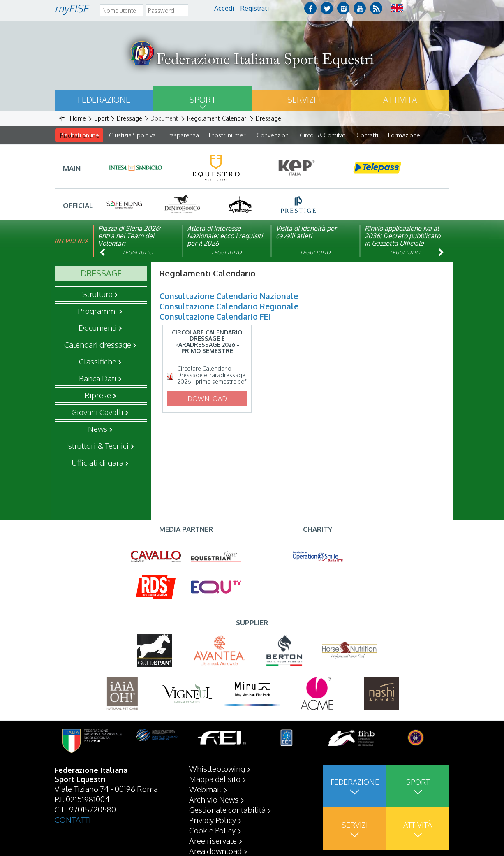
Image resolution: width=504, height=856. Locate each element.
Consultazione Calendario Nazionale (229, 296)
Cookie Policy (212, 830)
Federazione (104, 100)
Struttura (97, 294)
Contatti (367, 135)
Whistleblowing (217, 768)
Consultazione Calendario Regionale (229, 306)
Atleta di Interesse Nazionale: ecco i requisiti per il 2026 (225, 236)
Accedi (224, 8)
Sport (203, 100)
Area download (215, 851)
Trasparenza (182, 135)
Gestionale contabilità (227, 810)
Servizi (302, 100)
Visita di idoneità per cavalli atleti (306, 232)
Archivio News (214, 799)
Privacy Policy (213, 820)
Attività (400, 100)
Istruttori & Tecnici (97, 446)
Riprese (98, 395)
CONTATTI (73, 819)
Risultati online (79, 135)
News (98, 429)
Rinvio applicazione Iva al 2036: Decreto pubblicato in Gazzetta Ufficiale (402, 236)
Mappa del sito (215, 779)
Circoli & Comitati (323, 135)
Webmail (205, 789)
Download (207, 399)
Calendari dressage (98, 345)
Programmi (97, 311)
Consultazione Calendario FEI (215, 317)
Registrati (255, 8)
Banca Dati (98, 378)
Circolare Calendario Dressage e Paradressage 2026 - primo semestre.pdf (212, 376)
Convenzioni (273, 135)
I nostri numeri (228, 135)
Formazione (404, 135)
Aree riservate (213, 840)
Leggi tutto (138, 253)
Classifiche (98, 362)
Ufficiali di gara (97, 463)
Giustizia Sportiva (132, 135)
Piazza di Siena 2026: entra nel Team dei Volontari (129, 236)
